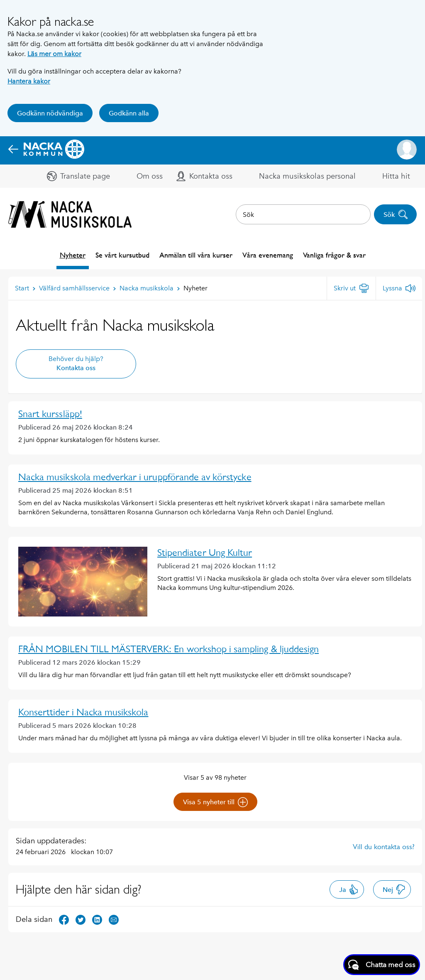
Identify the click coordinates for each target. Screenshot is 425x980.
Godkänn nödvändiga (50, 113)
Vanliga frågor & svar (334, 255)
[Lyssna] (399, 288)
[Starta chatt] (382, 965)
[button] (407, 150)
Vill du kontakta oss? (384, 847)
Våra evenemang (268, 255)
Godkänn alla (129, 113)
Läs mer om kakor (54, 54)
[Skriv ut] (351, 288)
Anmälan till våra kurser (196, 255)
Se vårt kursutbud (122, 255)
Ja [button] (349, 889)
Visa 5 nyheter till (215, 802)
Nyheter (73, 255)
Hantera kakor (29, 81)
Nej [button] (394, 889)
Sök (396, 214)
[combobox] (303, 214)
